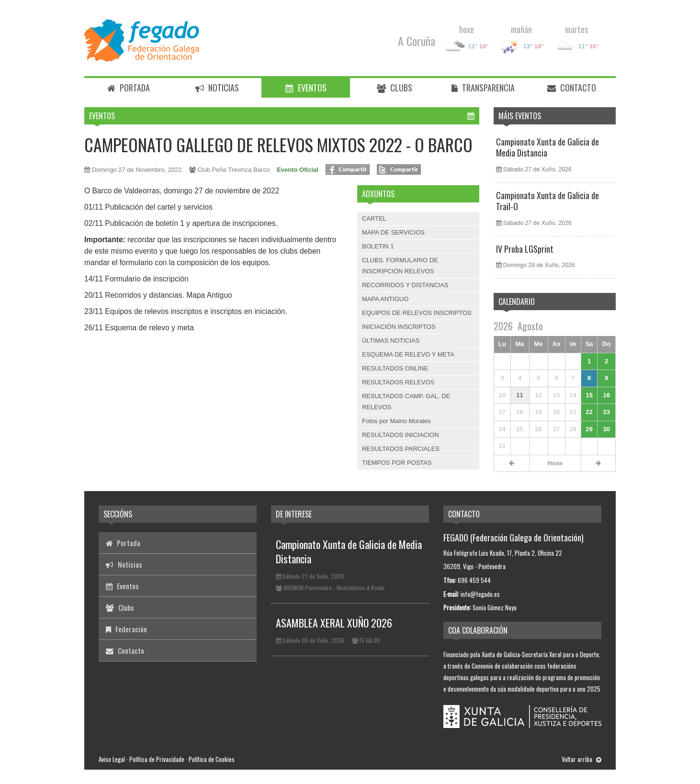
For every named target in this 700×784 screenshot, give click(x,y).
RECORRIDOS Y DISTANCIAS (405, 285)
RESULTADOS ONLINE (395, 368)
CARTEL (374, 218)
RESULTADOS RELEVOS (398, 382)
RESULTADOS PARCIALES (401, 449)
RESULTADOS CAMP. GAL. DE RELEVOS (406, 401)
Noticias (217, 88)
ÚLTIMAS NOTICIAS (391, 341)
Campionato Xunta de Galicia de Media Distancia (548, 147)
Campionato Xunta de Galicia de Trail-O (548, 201)
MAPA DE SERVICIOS (393, 232)
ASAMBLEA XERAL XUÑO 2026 (334, 623)
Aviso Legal (112, 759)
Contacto (572, 88)
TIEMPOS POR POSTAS (397, 463)
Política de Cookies (212, 759)
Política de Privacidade (157, 759)
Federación (126, 629)
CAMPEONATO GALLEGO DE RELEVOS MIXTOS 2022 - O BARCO (278, 144)
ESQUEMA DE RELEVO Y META (408, 354)
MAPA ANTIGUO (385, 299)
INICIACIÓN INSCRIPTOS (399, 327)
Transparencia (483, 88)
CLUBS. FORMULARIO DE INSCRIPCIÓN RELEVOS (400, 265)
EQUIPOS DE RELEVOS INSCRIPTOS (417, 313)
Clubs (395, 88)
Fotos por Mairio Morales (396, 421)
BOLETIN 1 (378, 246)
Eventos (306, 88)
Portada (129, 88)
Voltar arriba (581, 759)
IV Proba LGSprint (525, 249)
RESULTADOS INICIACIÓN (401, 435)
